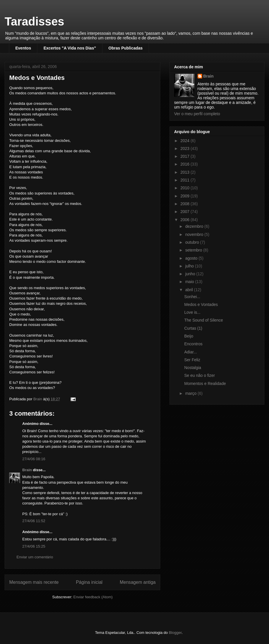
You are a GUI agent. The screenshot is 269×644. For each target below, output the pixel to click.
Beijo (189, 336)
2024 (186, 141)
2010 (186, 188)
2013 (186, 172)
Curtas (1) (193, 328)
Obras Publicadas (126, 48)
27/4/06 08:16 (34, 459)
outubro (192, 242)
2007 (186, 212)
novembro (195, 234)
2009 (186, 196)
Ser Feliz (192, 360)
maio (190, 282)
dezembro (195, 226)
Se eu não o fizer (200, 375)
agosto (192, 258)
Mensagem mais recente (34, 582)
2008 (186, 204)
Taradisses (34, 21)
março (191, 393)
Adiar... (191, 352)
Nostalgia (193, 368)
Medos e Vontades (201, 304)
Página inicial (89, 582)
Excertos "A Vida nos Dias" (70, 48)
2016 (186, 164)
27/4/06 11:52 (34, 521)
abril (189, 290)
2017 (186, 156)
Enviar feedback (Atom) (93, 597)
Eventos (23, 48)
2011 (186, 180)
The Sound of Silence (204, 320)
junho (191, 274)
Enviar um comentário (35, 557)
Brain (27, 470)
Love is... (192, 312)
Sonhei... (192, 297)
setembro (194, 250)
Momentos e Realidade (205, 384)
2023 (186, 148)
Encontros (193, 344)
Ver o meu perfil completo (197, 114)
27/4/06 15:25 (34, 546)
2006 (186, 220)
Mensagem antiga (138, 582)
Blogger (175, 633)
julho (190, 266)
